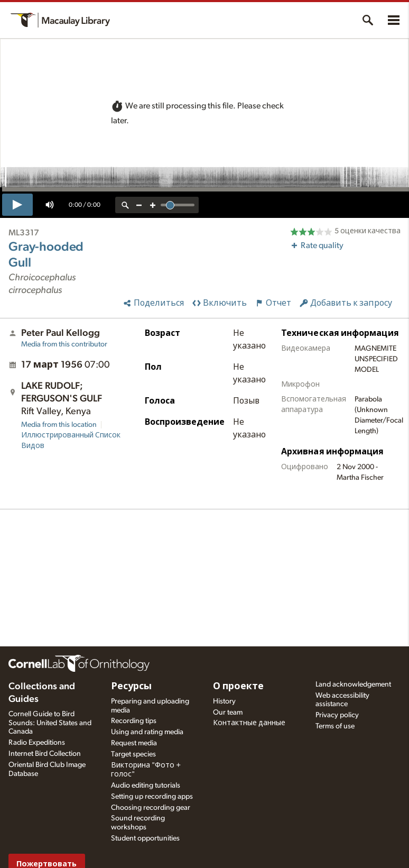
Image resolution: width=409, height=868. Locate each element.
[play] (17, 205)
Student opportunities (145, 838)
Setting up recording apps (152, 797)
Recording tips (134, 721)
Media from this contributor (64, 344)
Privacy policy (337, 715)
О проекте (238, 687)
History (224, 701)
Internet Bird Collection (45, 754)
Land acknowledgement (353, 684)
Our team (228, 712)
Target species (133, 754)
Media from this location (59, 425)
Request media (134, 743)
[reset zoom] (125, 205)
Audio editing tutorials (146, 785)
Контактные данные (249, 723)
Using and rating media (147, 732)
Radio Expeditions (37, 743)
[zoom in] (153, 205)
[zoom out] (139, 205)
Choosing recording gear (151, 808)
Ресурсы (131, 687)
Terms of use (335, 726)
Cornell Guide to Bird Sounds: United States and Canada (50, 723)
